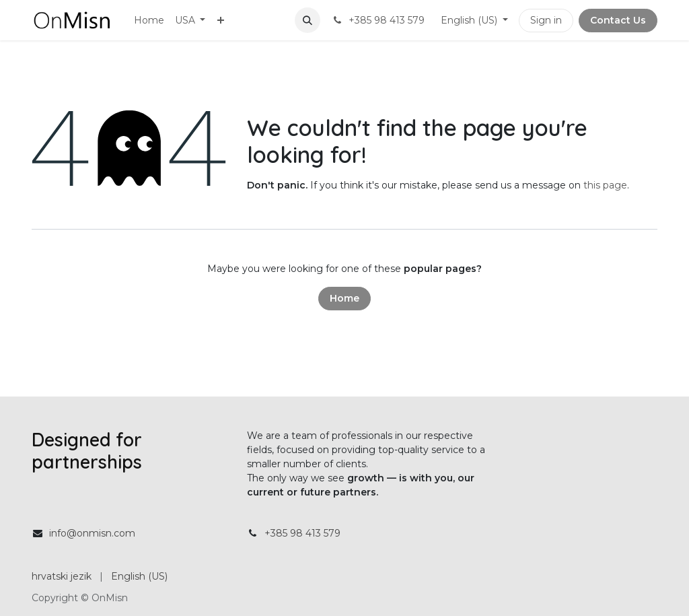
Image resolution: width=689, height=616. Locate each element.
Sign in (546, 20)
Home (344, 298)
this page (605, 185)
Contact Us (618, 20)
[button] (307, 20)
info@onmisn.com (92, 533)
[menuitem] (149, 21)
